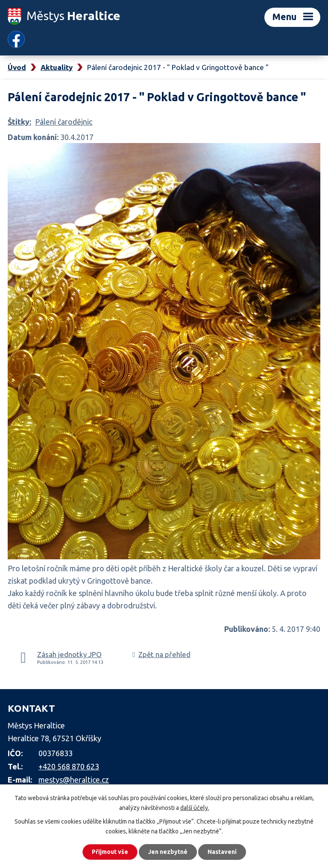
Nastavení (222, 852)
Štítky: (19, 122)
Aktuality (57, 67)
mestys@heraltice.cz (74, 780)
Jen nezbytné (168, 852)
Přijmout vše (110, 852)
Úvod (17, 67)
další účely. (195, 808)
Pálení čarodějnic (64, 122)
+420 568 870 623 (69, 766)
